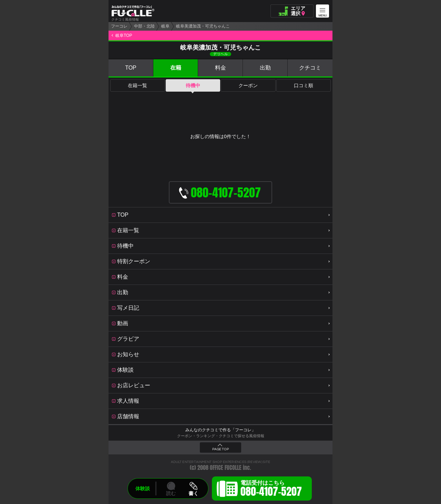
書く (193, 493)
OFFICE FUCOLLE (226, 468)
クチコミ (310, 68)
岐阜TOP (124, 35)
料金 (220, 68)
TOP (131, 68)
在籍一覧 (137, 85)
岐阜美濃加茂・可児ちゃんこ (203, 26)
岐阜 (165, 26)
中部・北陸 (144, 26)
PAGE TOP (220, 449)
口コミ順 (304, 85)
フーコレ (119, 26)
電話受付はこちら (271, 490)
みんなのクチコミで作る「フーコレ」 (220, 430)
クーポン (248, 85)
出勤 (265, 68)
